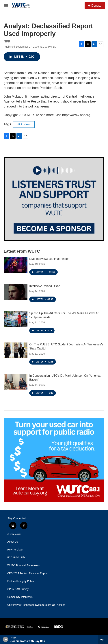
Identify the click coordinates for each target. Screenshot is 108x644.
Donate (96, 6)
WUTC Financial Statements (24, 565)
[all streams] (103, 639)
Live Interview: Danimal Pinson (49, 259)
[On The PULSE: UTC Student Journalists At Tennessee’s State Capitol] (16, 350)
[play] (6, 639)
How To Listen (15, 550)
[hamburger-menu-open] (6, 6)
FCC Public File (16, 558)
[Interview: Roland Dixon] (16, 292)
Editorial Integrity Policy (21, 581)
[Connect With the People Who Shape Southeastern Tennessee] (54, 199)
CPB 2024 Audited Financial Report (27, 573)
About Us (13, 542)
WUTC (18, 534)
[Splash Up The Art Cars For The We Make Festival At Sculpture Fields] (16, 319)
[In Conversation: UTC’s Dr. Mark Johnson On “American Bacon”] (16, 382)
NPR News (24, 124)
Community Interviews (20, 597)
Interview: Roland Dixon (45, 286)
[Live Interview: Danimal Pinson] (16, 265)
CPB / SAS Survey (18, 589)
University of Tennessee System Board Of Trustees (36, 605)
